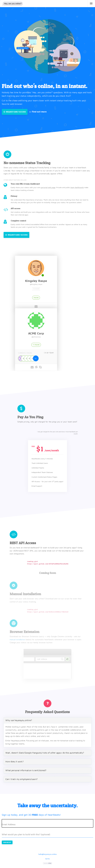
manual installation (17, 639)
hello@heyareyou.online (47, 854)
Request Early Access (15, 112)
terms (47, 859)
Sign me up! (7, 842)
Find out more (39, 112)
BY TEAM (51, 353)
